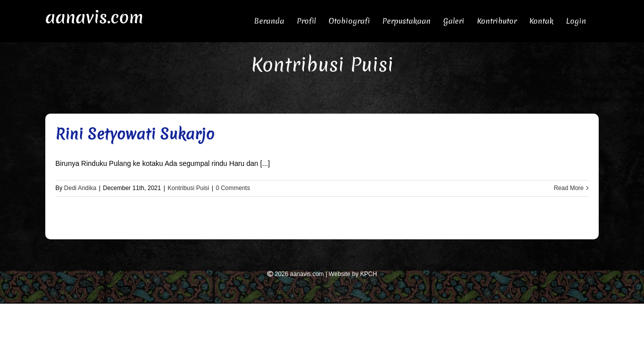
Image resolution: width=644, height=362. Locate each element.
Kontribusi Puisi (188, 188)
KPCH (369, 274)
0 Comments (233, 188)
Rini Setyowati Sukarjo (135, 134)
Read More (569, 188)
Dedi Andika (80, 188)
